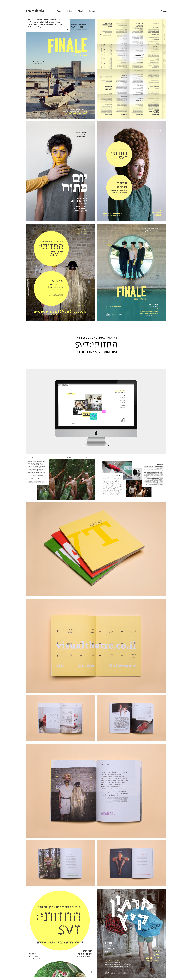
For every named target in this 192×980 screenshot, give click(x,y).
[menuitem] (55, 11)
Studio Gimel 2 (35, 11)
